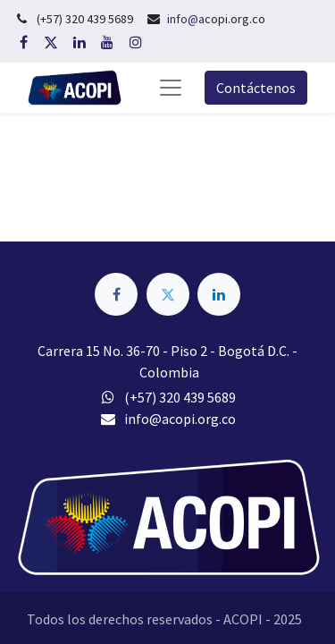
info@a (186, 19)
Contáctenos (256, 88)
